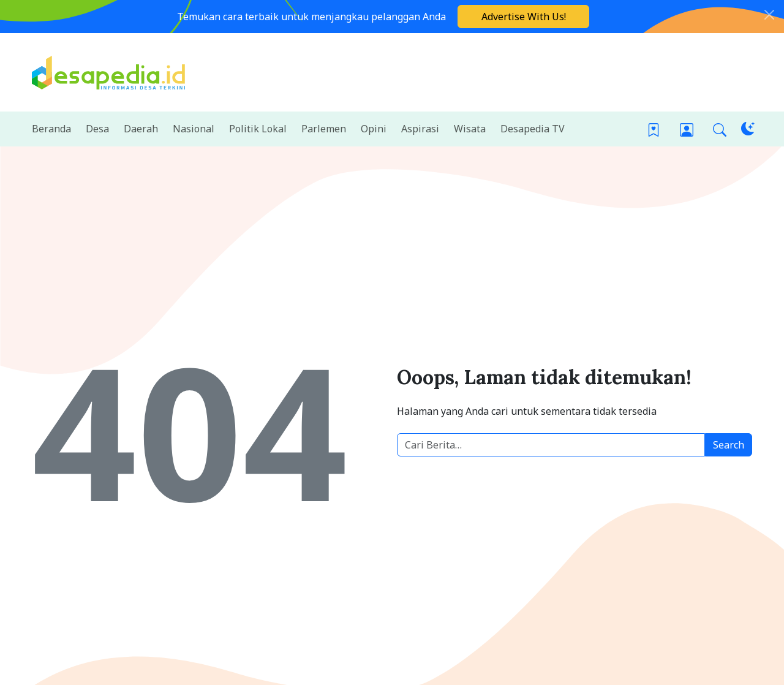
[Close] (769, 15)
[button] (720, 129)
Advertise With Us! (524, 17)
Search (729, 445)
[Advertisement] (529, 70)
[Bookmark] (654, 129)
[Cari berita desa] (551, 445)
